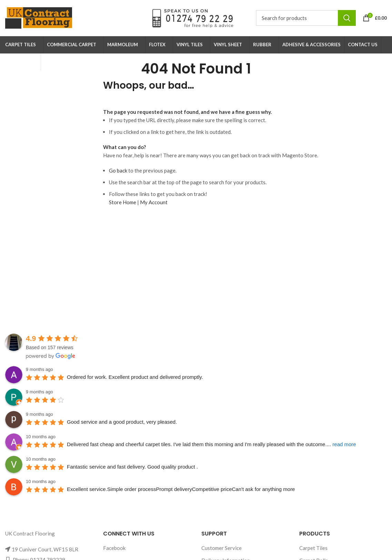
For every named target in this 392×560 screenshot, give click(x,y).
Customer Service (222, 548)
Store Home (123, 202)
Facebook (114, 548)
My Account (154, 202)
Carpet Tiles (313, 548)
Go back (118, 170)
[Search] (306, 18)
